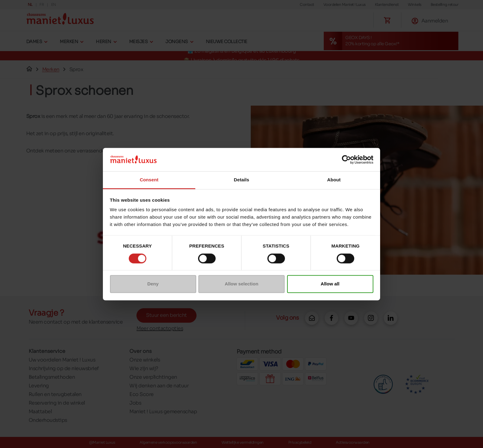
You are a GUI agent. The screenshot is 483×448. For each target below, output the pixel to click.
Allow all (330, 284)
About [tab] (334, 180)
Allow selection (241, 284)
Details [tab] (241, 180)
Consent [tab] (149, 180)
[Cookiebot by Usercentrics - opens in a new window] (346, 159)
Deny (153, 284)
